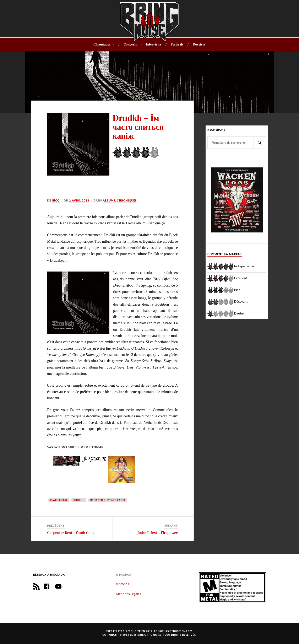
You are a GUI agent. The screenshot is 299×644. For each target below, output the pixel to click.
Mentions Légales (128, 594)
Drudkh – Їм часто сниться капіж (138, 127)
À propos (122, 584)
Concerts (130, 44)
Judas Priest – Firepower (158, 532)
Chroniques (102, 44)
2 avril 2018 (79, 200)
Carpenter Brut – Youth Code (71, 532)
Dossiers (199, 44)
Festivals (177, 44)
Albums (109, 200)
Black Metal (59, 500)
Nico (56, 200)
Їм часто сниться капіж (108, 500)
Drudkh (79, 500)
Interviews (154, 44)
